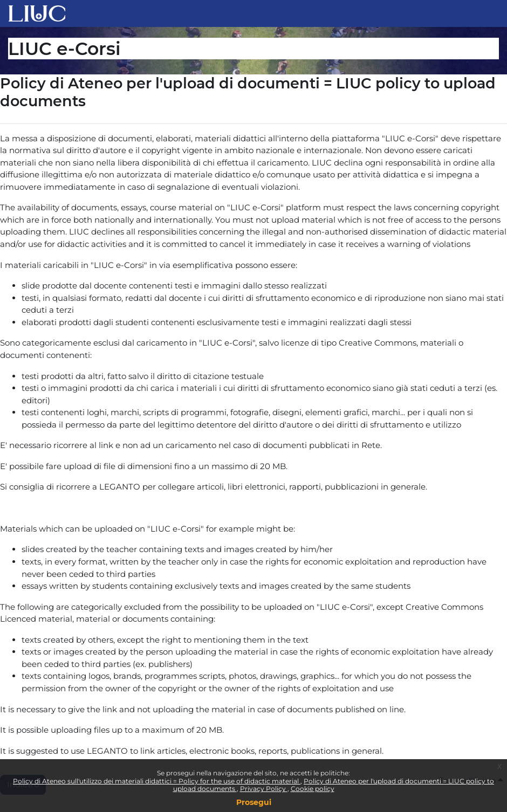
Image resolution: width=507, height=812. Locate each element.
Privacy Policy (264, 789)
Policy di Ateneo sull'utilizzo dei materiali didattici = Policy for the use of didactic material (157, 781)
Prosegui (254, 802)
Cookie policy (313, 789)
